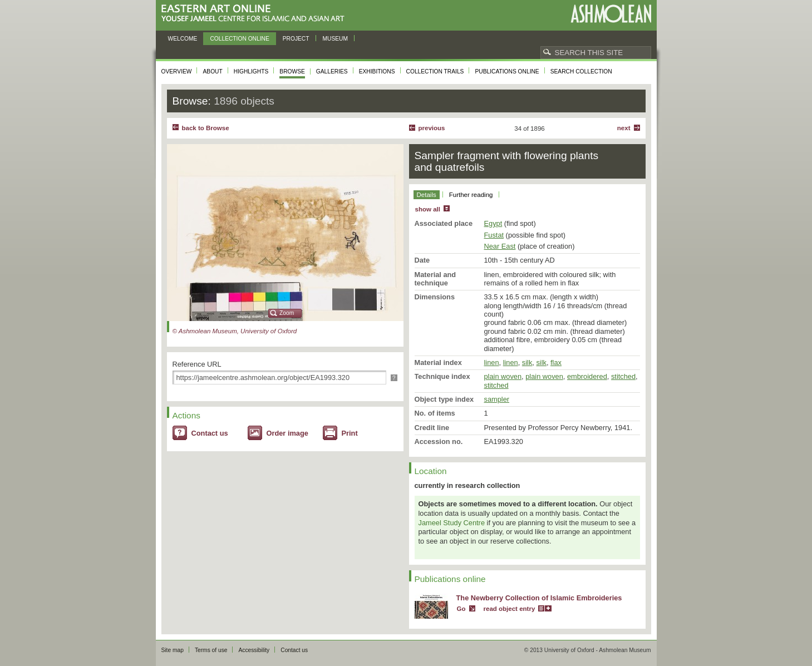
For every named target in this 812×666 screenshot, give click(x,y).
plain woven (503, 376)
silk (527, 362)
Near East (500, 246)
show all (428, 209)
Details (427, 195)
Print (350, 433)
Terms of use (211, 650)
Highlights (251, 71)
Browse (292, 71)
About (212, 71)
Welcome (183, 39)
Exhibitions (377, 71)
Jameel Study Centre (452, 523)
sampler (497, 399)
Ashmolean (611, 14)
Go (461, 609)
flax (556, 362)
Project (296, 39)
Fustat (494, 235)
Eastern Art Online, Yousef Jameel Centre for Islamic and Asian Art (256, 14)
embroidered (587, 376)
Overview (177, 71)
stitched (623, 376)
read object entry (510, 609)
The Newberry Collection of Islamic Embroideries (539, 598)
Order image (287, 433)
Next (624, 128)
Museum (336, 39)
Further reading (471, 195)
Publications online (507, 71)
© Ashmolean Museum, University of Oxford (235, 331)
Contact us (210, 433)
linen (492, 362)
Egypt (493, 223)
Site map (173, 650)
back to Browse (206, 128)
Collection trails (435, 71)
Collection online (239, 39)
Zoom (287, 313)
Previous (432, 128)
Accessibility (254, 650)
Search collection (581, 71)
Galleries (332, 71)
